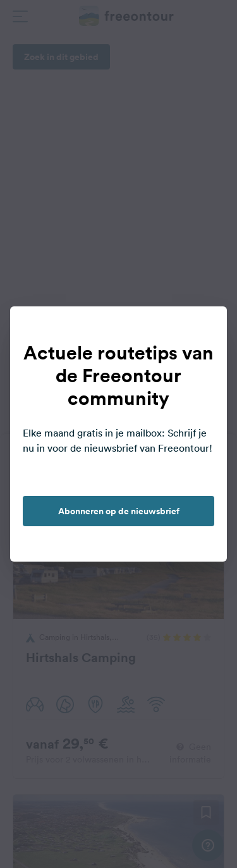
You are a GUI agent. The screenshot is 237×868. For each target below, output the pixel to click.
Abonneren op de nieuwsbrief (119, 511)
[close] (204, 329)
